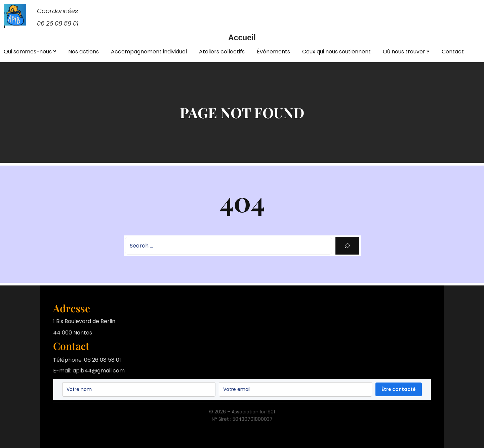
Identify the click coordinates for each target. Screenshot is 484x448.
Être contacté (399, 389)
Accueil (242, 38)
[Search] (347, 246)
